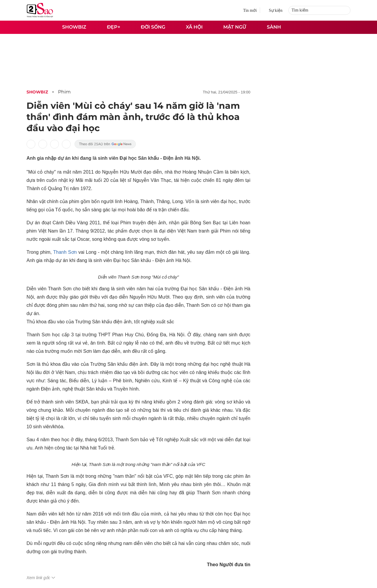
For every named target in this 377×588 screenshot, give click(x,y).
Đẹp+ (114, 27)
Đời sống (153, 27)
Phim (64, 92)
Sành (274, 27)
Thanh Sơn (65, 252)
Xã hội (194, 27)
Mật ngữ (235, 27)
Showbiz (74, 27)
